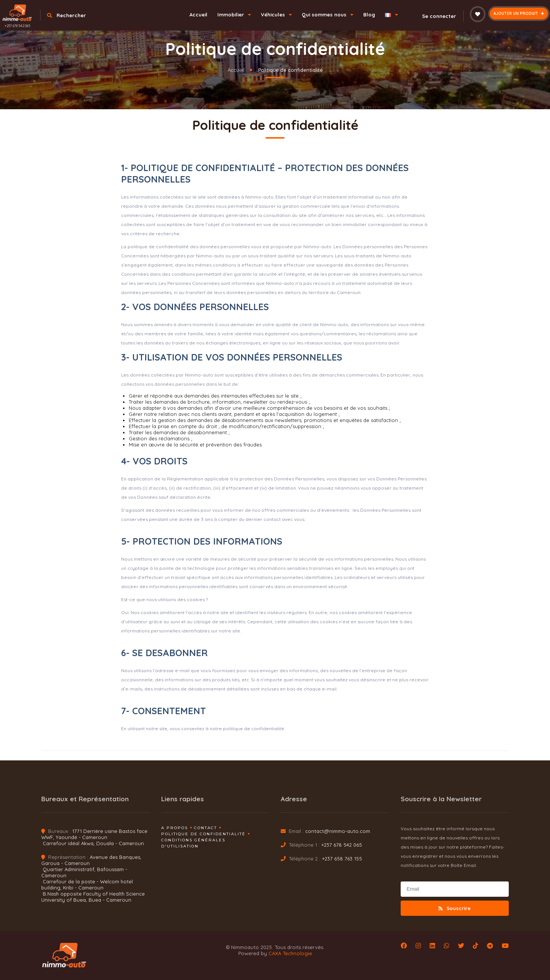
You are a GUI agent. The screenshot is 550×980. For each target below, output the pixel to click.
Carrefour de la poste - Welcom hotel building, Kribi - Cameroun (87, 885)
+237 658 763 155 (342, 859)
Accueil (198, 15)
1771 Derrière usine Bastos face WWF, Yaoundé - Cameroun (94, 834)
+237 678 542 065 (17, 26)
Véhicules (276, 15)
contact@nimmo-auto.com (338, 831)
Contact (205, 828)
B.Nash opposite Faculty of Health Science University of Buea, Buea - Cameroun (93, 897)
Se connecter (435, 16)
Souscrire (455, 908)
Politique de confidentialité (203, 834)
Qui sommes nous (328, 15)
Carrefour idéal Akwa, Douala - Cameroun (93, 843)
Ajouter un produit (519, 14)
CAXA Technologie (290, 953)
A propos (175, 828)
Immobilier (234, 15)
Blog (369, 15)
